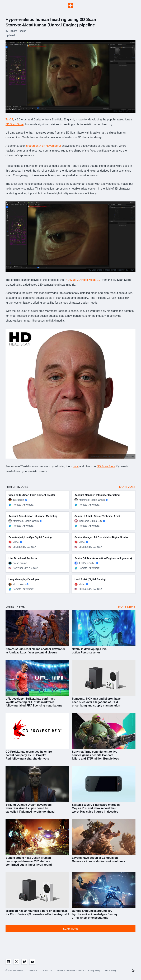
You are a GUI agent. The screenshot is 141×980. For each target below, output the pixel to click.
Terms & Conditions (75, 970)
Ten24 (9, 119)
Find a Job (34, 970)
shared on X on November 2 (44, 146)
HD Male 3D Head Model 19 (83, 280)
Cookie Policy (110, 970)
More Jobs (127, 487)
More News (127, 607)
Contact (59, 970)
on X (76, 466)
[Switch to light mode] (133, 970)
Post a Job (47, 970)
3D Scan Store (15, 124)
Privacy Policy (94, 970)
